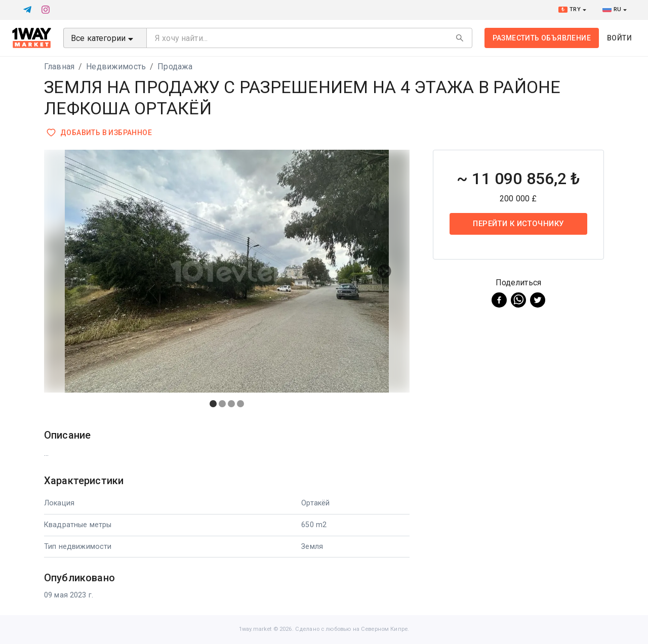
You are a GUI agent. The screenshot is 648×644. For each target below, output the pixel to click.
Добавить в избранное (100, 133)
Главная (59, 67)
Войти (619, 38)
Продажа (175, 67)
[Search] (460, 38)
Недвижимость (116, 67)
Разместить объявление (542, 38)
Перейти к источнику (518, 224)
